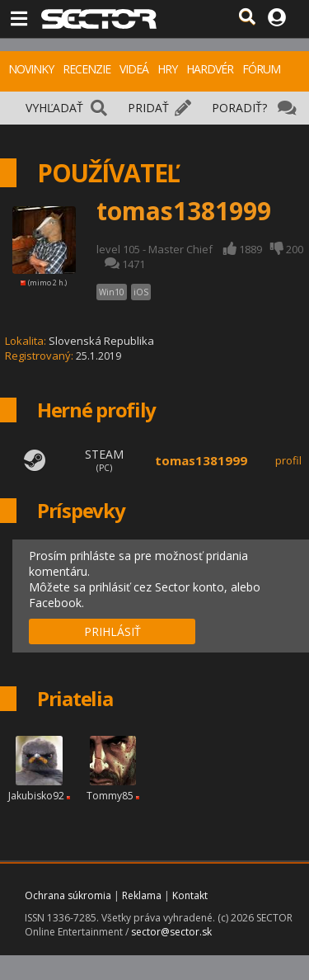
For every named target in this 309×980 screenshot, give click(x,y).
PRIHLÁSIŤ (112, 631)
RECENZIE (87, 69)
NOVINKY (31, 69)
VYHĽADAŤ (54, 108)
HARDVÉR (210, 69)
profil (288, 460)
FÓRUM (261, 69)
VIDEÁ (134, 69)
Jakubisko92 (36, 796)
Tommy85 (110, 796)
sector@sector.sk (171, 932)
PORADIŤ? (239, 108)
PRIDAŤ (148, 108)
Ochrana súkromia (68, 895)
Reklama (142, 895)
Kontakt (190, 895)
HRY (167, 69)
